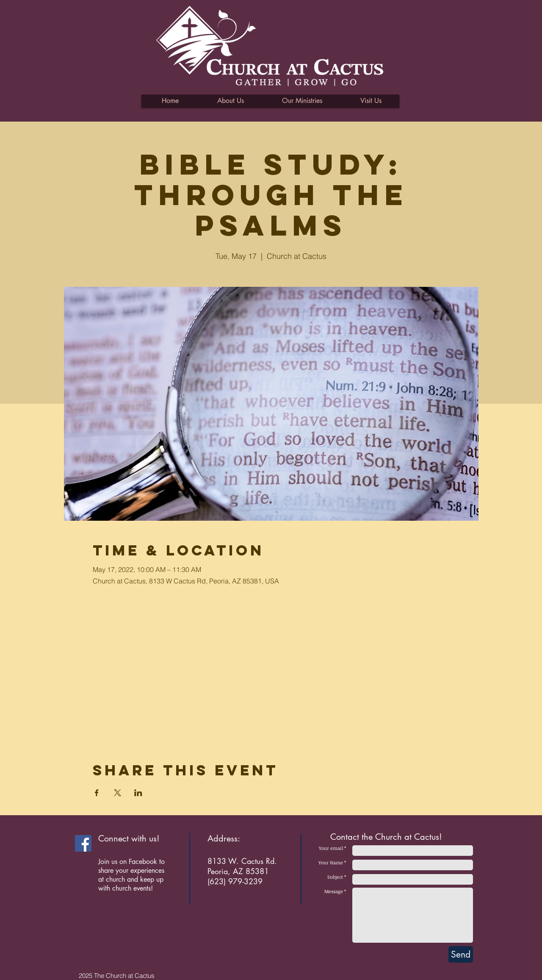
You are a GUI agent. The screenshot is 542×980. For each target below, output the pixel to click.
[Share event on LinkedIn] (138, 793)
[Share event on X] (118, 793)
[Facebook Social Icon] (83, 843)
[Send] (461, 954)
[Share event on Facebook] (97, 793)
